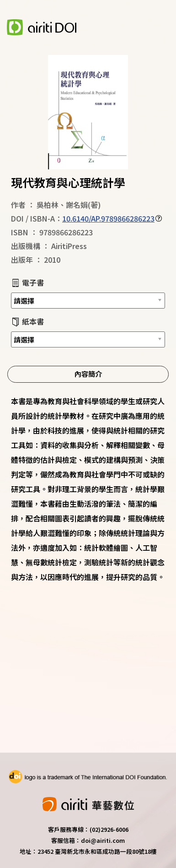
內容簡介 (88, 374)
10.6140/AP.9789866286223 (108, 218)
